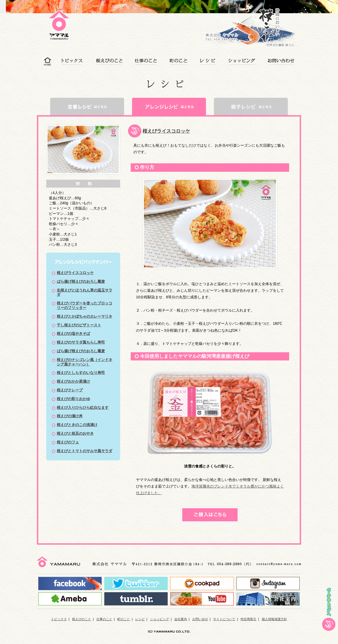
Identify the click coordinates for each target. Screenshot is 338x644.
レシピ (140, 619)
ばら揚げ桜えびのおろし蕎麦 (81, 281)
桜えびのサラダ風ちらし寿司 (81, 342)
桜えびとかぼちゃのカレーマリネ (84, 316)
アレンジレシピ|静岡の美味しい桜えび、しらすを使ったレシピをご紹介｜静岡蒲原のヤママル (64, 34)
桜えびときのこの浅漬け (77, 425)
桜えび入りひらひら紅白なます (83, 407)
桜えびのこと (82, 619)
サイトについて (224, 619)
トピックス (59, 619)
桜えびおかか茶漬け (73, 381)
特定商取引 (248, 619)
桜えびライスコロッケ (75, 273)
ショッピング (159, 619)
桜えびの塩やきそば (73, 333)
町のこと (124, 619)
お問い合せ (200, 619)
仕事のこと (104, 619)
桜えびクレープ (70, 390)
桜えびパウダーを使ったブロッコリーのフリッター (84, 305)
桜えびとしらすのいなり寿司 (81, 373)
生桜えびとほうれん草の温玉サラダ (84, 292)
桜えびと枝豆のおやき (75, 433)
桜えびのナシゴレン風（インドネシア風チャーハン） (84, 362)
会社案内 (181, 619)
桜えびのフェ (68, 442)
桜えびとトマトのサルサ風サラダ (84, 451)
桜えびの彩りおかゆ (73, 399)
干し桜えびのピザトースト (79, 325)
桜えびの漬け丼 (70, 416)
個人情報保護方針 (274, 619)
